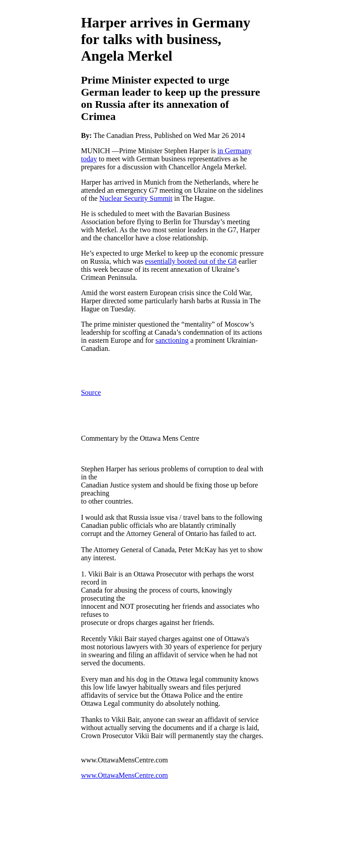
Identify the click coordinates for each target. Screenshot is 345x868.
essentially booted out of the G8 (191, 261)
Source (91, 392)
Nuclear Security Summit (136, 198)
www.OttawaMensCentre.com (124, 775)
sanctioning (172, 340)
